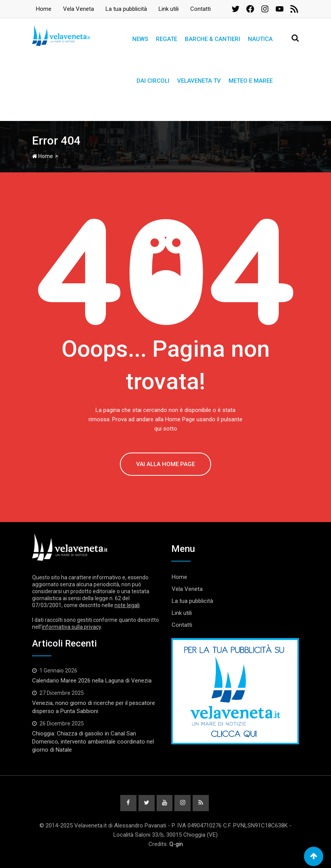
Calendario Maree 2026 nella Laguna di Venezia (92, 681)
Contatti (200, 9)
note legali (127, 605)
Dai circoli (153, 81)
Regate (166, 39)
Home (44, 9)
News (140, 39)
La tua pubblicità (126, 9)
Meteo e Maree (251, 81)
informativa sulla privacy (71, 627)
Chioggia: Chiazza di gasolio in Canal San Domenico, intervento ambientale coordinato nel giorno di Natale (93, 742)
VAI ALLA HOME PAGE (165, 464)
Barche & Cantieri (212, 39)
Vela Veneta (78, 9)
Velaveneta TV (199, 81)
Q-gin (176, 844)
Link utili (169, 9)
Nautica (260, 39)
